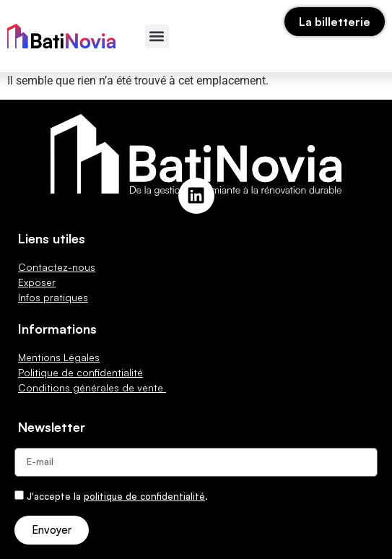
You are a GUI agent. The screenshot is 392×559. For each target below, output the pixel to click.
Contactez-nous (57, 267)
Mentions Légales (59, 357)
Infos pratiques (53, 297)
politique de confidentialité (144, 496)
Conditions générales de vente (92, 387)
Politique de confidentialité (80, 372)
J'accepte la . (117, 496)
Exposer (37, 282)
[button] (157, 36)
